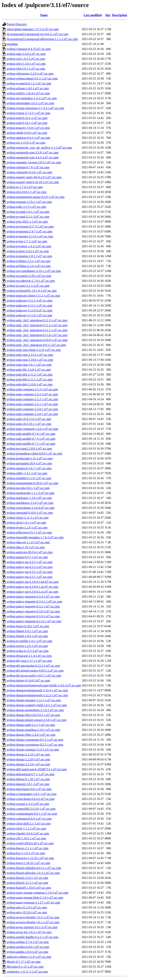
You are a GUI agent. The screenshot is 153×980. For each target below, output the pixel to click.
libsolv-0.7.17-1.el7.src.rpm (24, 962)
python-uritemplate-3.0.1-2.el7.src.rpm (30, 103)
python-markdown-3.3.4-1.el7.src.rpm (30, 503)
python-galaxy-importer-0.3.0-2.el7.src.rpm (33, 616)
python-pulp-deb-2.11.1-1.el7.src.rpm (30, 379)
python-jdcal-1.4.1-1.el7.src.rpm (26, 523)
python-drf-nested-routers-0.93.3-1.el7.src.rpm (35, 671)
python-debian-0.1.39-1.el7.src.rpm (28, 779)
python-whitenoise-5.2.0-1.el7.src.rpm (30, 74)
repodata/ (12, 44)
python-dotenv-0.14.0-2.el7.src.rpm (28, 680)
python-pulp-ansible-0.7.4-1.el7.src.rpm (31, 434)
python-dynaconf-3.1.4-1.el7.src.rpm (29, 656)
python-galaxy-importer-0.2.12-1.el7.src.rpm (34, 621)
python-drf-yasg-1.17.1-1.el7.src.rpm (29, 661)
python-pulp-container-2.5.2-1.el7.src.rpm (32, 399)
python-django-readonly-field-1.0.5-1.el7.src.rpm (37, 705)
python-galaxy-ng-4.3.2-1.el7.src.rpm (29, 572)
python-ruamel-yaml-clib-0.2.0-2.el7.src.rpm (34, 177)
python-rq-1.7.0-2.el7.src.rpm (25, 187)
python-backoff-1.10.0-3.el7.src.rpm (29, 888)
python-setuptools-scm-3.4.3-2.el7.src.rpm (33, 157)
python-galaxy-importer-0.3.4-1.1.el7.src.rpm (34, 601)
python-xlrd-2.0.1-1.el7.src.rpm (26, 69)
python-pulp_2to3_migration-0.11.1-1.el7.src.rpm (37, 330)
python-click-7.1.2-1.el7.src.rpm (26, 828)
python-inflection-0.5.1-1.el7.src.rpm (29, 532)
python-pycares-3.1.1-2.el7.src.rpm (28, 286)
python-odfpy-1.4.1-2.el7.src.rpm (27, 473)
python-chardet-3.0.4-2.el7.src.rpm (28, 833)
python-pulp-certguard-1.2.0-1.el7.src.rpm (32, 429)
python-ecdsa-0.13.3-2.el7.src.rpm (28, 651)
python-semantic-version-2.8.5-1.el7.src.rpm (34, 162)
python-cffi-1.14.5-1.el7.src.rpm (26, 838)
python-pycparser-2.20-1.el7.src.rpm (29, 276)
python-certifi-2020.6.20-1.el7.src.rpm (30, 843)
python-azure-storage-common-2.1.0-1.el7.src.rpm (37, 893)
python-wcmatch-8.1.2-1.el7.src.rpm (29, 83)
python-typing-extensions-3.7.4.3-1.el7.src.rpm (35, 108)
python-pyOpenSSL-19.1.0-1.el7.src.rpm (32, 291)
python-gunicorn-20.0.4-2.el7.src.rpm (30, 552)
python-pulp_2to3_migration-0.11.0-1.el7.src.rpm (37, 335)
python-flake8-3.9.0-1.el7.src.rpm (27, 636)
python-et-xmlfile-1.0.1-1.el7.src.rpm (29, 641)
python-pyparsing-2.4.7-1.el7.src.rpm (29, 231)
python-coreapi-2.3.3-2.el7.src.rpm (28, 804)
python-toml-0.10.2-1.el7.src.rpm (27, 118)
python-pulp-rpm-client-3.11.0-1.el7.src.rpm (34, 350)
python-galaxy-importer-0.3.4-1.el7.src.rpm (33, 597)
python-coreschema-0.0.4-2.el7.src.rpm (31, 799)
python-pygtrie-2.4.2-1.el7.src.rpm (28, 251)
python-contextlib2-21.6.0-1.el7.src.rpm (31, 809)
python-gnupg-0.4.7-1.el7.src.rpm (27, 557)
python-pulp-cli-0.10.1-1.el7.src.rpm (29, 424)
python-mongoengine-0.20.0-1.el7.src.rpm (33, 483)
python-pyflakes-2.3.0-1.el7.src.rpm (29, 266)
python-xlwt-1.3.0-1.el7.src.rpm (26, 64)
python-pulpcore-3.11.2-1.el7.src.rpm (29, 301)
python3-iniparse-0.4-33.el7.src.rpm (29, 49)
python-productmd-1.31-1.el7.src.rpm (30, 458)
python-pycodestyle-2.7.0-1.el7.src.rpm (31, 281)
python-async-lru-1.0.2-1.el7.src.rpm (29, 932)
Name (44, 15)
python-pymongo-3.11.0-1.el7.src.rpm (30, 236)
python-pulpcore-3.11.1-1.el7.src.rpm (29, 305)
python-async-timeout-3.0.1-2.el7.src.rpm (32, 927)
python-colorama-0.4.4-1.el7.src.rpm (29, 819)
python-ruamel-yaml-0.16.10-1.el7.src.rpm (33, 182)
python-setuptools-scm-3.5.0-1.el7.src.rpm (33, 152)
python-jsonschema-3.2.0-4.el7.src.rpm (31, 508)
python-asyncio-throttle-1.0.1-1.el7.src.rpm (33, 922)
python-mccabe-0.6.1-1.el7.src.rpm (28, 488)
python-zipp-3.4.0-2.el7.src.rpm (26, 54)
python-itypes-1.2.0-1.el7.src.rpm (27, 527)
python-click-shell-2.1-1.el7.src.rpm (29, 824)
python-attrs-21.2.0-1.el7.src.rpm (27, 907)
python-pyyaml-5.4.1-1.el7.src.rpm (28, 212)
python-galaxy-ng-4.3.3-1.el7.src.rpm (29, 567)
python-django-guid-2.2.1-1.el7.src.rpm (31, 725)
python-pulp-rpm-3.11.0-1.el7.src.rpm (30, 355)
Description (119, 15)
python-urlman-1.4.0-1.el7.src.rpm (28, 88)
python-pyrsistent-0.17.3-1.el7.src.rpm (30, 226)
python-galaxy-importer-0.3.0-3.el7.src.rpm (33, 611)
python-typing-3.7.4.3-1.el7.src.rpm (28, 113)
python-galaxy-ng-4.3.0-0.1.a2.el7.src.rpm (32, 587)
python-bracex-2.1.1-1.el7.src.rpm (27, 848)
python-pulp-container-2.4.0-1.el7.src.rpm (32, 414)
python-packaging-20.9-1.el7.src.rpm (29, 463)
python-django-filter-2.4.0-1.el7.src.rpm (31, 735)
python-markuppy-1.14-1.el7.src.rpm (29, 498)
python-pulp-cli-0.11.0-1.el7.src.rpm (29, 419)
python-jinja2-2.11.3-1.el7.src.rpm (28, 518)
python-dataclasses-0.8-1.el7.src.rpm (29, 789)
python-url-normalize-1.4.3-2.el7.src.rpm (32, 98)
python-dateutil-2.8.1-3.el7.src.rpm (28, 784)
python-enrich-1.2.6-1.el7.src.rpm (27, 646)
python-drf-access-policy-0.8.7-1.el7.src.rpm (34, 676)
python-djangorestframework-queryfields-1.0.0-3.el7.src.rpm (44, 685)
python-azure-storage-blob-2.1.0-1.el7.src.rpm (35, 898)
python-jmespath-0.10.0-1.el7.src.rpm (30, 513)
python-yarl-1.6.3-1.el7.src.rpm (26, 59)
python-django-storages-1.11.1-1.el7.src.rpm (34, 700)
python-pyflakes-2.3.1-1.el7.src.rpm (29, 261)
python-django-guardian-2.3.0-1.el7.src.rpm (33, 730)
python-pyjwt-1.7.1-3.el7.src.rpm (27, 241)
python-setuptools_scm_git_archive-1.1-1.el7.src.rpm (39, 148)
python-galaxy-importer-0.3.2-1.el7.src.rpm (33, 606)
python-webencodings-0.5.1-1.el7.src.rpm (32, 78)
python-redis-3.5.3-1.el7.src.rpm (26, 207)
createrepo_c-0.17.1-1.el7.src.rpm (27, 972)
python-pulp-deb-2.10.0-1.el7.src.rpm (30, 384)
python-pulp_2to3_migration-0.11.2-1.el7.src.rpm (37, 325)
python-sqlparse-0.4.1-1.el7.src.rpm (28, 138)
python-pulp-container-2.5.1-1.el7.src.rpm (32, 404)
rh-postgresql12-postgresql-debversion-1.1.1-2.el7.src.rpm (42, 39)
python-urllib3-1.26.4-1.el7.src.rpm (28, 93)
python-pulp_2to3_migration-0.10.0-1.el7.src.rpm (37, 340)
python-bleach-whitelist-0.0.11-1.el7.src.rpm (34, 868)
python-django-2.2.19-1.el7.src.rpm (28, 764)
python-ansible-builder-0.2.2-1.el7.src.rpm (33, 937)
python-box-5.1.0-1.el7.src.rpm (26, 853)
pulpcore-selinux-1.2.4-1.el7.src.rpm (29, 957)
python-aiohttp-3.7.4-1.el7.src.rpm (28, 942)
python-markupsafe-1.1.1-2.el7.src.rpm (31, 493)
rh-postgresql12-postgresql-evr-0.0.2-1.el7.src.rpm (37, 34)
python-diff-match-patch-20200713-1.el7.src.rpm (37, 769)
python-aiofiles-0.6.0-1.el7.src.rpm (28, 947)
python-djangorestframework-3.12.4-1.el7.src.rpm (37, 690)
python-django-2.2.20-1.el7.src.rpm (28, 759)
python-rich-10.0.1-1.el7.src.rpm (27, 192)
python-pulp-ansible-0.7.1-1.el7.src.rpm (31, 444)
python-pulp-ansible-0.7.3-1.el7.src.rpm (31, 439)
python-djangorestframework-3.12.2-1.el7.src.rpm (37, 695)
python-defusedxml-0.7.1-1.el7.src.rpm (31, 774)
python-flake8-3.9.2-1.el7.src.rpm (27, 631)
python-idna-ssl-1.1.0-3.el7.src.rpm (28, 542)
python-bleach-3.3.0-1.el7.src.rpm (27, 878)
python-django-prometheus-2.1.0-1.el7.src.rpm (35, 710)
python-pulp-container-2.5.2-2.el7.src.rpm (32, 394)
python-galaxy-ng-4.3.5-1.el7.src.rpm (29, 562)
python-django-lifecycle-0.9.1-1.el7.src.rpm (33, 715)
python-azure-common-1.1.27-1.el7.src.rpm (33, 902)
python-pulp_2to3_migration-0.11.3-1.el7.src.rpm (37, 320)
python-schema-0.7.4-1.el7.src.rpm (28, 167)
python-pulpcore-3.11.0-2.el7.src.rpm (29, 310)
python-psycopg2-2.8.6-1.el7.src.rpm (29, 449)
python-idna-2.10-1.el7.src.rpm (26, 547)
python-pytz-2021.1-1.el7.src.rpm (27, 222)
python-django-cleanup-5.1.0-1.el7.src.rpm (33, 750)
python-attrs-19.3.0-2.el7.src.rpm (27, 912)
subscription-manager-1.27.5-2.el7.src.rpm (33, 29)
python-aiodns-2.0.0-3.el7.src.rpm (27, 952)
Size (108, 15)
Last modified (93, 15)
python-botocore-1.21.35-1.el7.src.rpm (30, 858)
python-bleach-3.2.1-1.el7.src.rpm (27, 883)
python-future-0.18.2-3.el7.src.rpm (28, 626)
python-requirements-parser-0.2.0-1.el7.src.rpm (36, 197)
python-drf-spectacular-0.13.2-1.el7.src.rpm (33, 666)
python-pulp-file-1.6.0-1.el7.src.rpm (29, 370)
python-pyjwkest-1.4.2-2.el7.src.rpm (29, 246)
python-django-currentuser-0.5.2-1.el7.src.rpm (35, 745)
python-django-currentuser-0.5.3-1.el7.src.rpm (35, 740)
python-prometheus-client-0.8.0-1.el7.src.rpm (34, 453)
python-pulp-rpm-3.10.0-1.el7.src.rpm (30, 360)
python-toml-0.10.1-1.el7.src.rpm (27, 123)
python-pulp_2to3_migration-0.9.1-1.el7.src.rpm (36, 345)
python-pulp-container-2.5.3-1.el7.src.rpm (32, 389)
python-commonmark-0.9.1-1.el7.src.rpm (32, 814)
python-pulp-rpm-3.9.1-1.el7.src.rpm (29, 365)
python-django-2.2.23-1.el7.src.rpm (28, 754)
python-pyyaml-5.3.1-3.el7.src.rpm (28, 217)
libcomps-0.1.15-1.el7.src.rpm (25, 967)
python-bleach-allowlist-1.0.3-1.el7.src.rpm (33, 873)
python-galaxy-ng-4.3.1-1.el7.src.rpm (29, 577)
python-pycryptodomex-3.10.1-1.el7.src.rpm (34, 271)
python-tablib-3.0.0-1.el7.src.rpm (27, 133)
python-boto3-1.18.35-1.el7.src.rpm (28, 863)
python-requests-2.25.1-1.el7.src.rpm (29, 202)
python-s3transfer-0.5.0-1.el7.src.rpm (29, 172)
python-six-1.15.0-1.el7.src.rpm (26, 143)
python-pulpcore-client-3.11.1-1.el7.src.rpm (33, 296)
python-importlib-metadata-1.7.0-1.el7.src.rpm (35, 537)
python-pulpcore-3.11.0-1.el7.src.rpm (29, 315)
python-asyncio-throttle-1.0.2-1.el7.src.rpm (33, 917)
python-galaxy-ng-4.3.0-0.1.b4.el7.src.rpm (33, 582)
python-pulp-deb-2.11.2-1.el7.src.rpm (30, 375)
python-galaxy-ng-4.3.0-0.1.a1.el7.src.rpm (32, 592)
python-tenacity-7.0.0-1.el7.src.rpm (28, 128)
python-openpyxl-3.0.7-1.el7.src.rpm (29, 468)
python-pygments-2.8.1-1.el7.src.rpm (29, 256)
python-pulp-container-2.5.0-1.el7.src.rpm (32, 409)
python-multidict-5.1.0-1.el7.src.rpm (29, 478)
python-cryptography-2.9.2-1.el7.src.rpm (32, 794)
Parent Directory (17, 24)
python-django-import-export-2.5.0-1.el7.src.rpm (37, 720)
